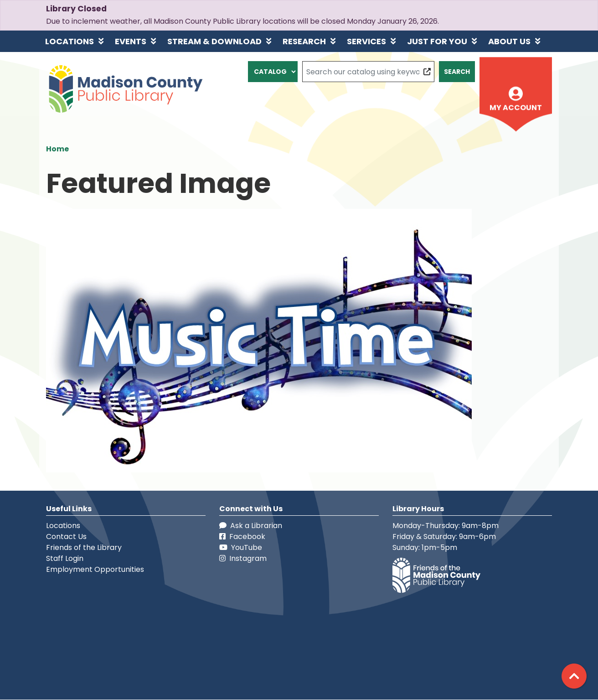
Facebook (242, 537)
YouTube (241, 547)
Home (57, 149)
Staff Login (65, 558)
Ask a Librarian (251, 526)
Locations (63, 526)
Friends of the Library (84, 547)
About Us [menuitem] (509, 41)
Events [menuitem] (131, 41)
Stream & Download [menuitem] (214, 41)
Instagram (243, 558)
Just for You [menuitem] (437, 41)
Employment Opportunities (95, 569)
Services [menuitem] (366, 41)
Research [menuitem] (304, 41)
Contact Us (66, 537)
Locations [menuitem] (70, 41)
